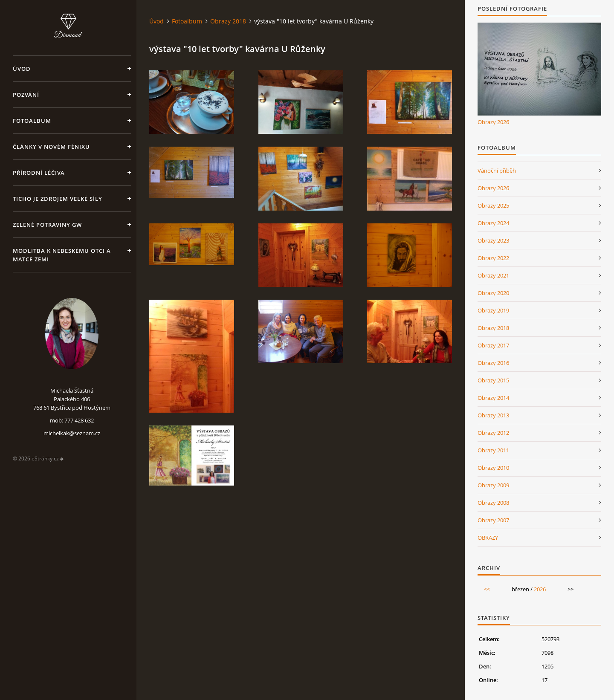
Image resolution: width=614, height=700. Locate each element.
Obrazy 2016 (493, 363)
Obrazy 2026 (493, 122)
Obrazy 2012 (493, 433)
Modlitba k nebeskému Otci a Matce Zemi (62, 255)
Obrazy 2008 (493, 503)
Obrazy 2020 (493, 293)
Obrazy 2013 (493, 415)
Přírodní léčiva (39, 173)
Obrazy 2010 (493, 468)
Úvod (22, 69)
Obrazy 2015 (493, 380)
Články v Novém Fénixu (51, 147)
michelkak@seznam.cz (72, 433)
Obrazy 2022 (493, 258)
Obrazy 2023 (493, 240)
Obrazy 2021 (493, 275)
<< (487, 589)
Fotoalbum (32, 121)
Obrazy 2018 (228, 21)
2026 (540, 589)
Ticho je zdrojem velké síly (58, 199)
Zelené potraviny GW (47, 225)
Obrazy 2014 (493, 398)
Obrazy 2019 (493, 310)
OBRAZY (488, 538)
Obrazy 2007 (493, 520)
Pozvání (26, 95)
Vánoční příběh (497, 171)
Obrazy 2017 (493, 345)
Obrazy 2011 (493, 450)
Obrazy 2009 (493, 485)
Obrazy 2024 (493, 223)
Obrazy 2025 (493, 205)
